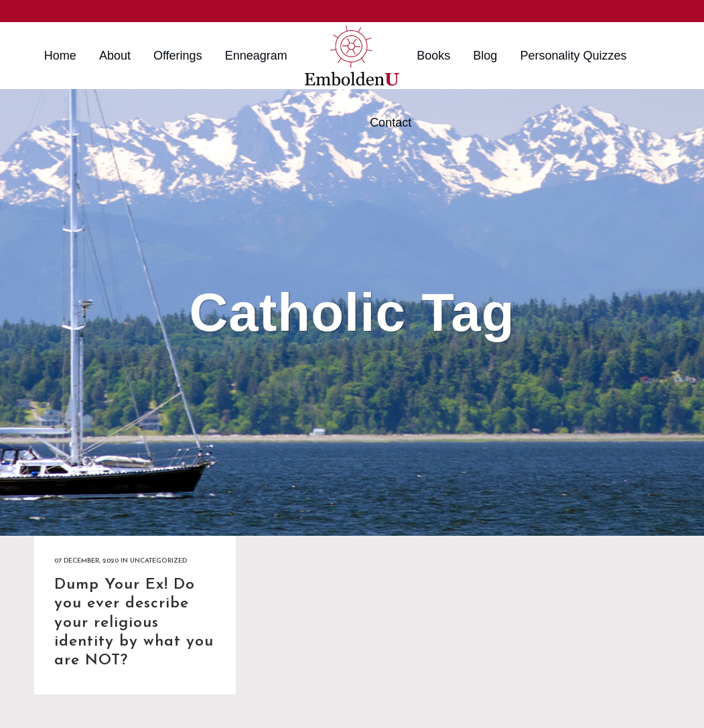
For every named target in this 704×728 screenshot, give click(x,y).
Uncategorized (158, 561)
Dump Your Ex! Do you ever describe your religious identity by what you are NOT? (134, 623)
